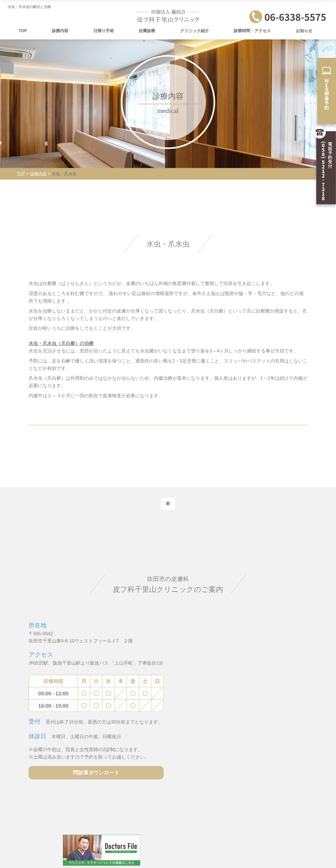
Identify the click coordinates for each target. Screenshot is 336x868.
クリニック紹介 (195, 31)
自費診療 (147, 31)
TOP (23, 31)
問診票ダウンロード (93, 793)
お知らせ (304, 31)
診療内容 (60, 31)
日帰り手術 (104, 31)
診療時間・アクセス (252, 31)
